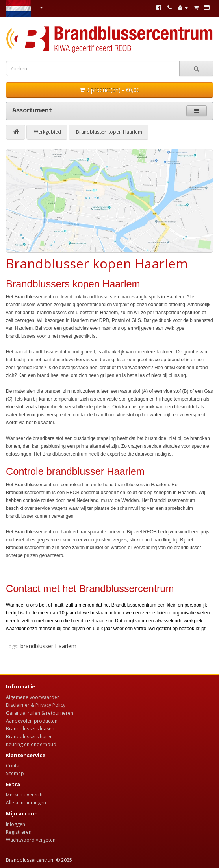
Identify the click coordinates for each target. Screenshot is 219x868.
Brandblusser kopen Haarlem (109, 132)
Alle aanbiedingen (26, 803)
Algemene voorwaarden (33, 697)
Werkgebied (47, 132)
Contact (15, 766)
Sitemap (15, 773)
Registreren (19, 832)
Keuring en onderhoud (31, 744)
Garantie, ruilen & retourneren (40, 713)
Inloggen (16, 824)
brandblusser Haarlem (48, 646)
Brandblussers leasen (30, 729)
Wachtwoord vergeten (31, 840)
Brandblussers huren (29, 737)
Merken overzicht (25, 795)
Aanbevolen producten (32, 721)
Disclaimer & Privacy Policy (36, 705)
